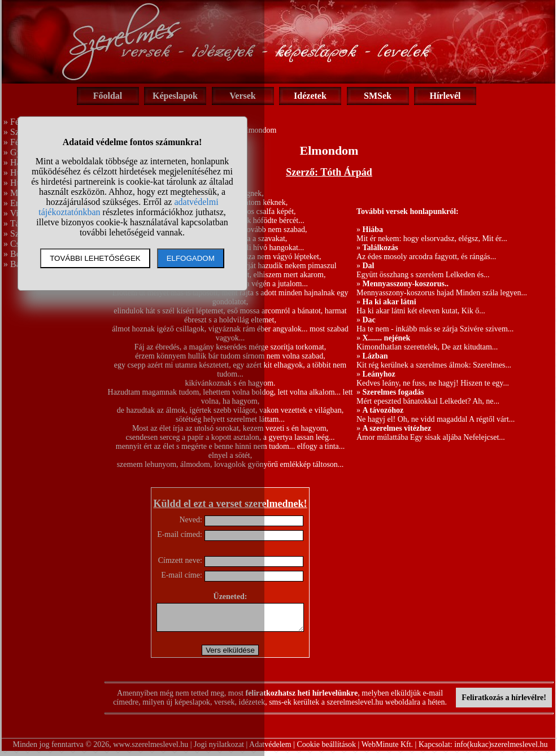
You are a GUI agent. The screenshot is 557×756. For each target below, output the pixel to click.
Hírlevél (445, 96)
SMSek (378, 96)
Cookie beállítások (327, 750)
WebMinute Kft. (387, 750)
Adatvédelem (270, 750)
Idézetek (310, 96)
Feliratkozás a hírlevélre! (504, 703)
